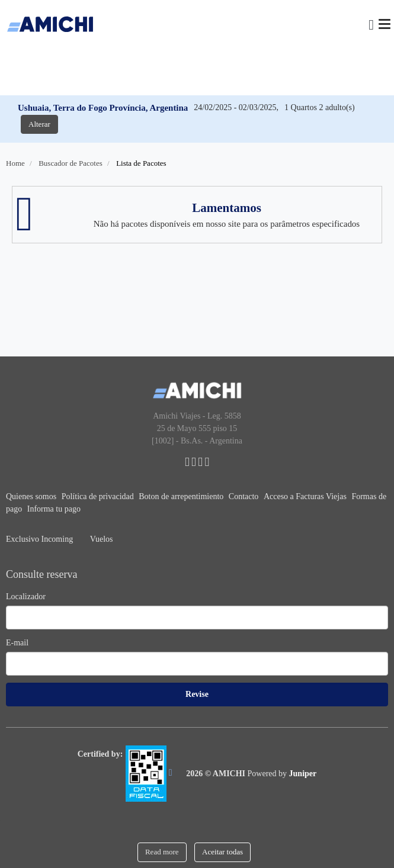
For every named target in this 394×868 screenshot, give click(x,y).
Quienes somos (32, 496)
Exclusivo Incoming (41, 539)
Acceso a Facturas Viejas (306, 496)
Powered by (282, 774)
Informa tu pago (54, 509)
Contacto (245, 496)
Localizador (26, 597)
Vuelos (102, 539)
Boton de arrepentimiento (182, 496)
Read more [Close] (162, 852)
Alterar (39, 124)
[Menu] (385, 24)
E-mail (17, 643)
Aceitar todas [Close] (222, 852)
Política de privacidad (99, 496)
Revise (197, 694)
